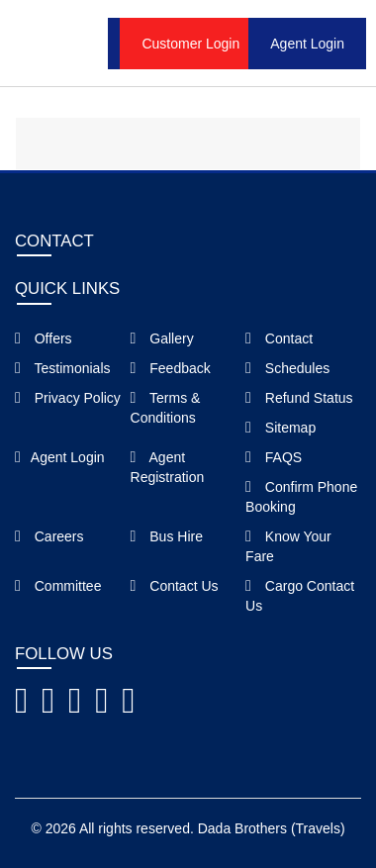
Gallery (162, 338)
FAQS (274, 457)
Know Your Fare (288, 546)
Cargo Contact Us (300, 596)
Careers (49, 536)
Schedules (287, 368)
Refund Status (299, 398)
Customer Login (190, 44)
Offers (44, 338)
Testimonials (63, 368)
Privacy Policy (68, 398)
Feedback (171, 368)
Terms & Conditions (166, 408)
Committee (58, 586)
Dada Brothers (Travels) (272, 828)
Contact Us (175, 586)
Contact (279, 338)
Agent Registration (168, 467)
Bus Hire (167, 536)
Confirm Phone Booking (301, 497)
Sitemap (281, 428)
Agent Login (307, 44)
